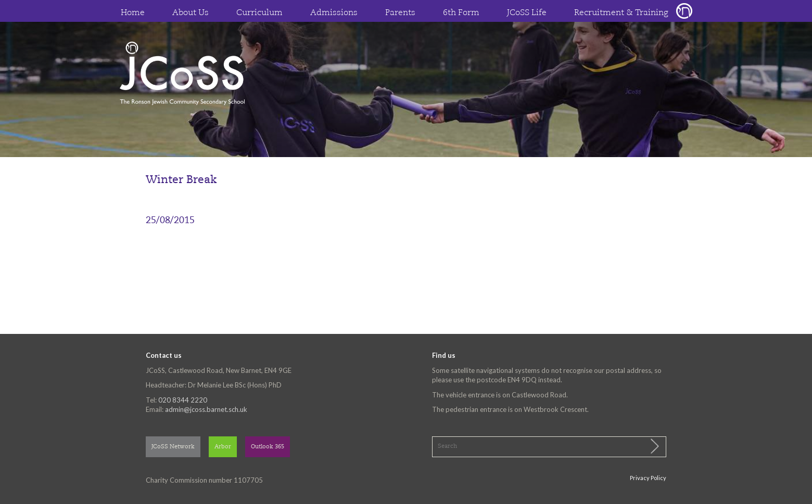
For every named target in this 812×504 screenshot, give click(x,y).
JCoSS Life (527, 13)
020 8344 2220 (183, 400)
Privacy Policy (648, 478)
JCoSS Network (173, 447)
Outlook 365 (268, 447)
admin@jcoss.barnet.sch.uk (206, 409)
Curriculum (259, 13)
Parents (400, 13)
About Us (191, 13)
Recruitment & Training (621, 13)
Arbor (223, 447)
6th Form (461, 13)
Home (133, 13)
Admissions (334, 13)
